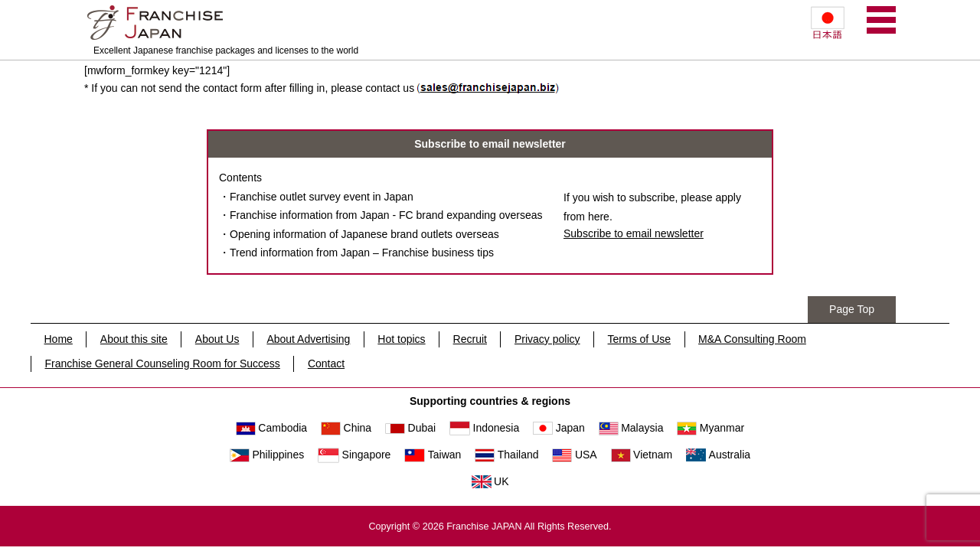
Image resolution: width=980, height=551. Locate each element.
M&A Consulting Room (752, 339)
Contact (326, 364)
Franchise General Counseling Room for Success (163, 364)
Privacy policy (547, 339)
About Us (217, 339)
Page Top (852, 309)
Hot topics (401, 339)
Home (59, 339)
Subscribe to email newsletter (634, 233)
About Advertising (308, 339)
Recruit (470, 339)
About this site (134, 339)
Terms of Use (639, 339)
